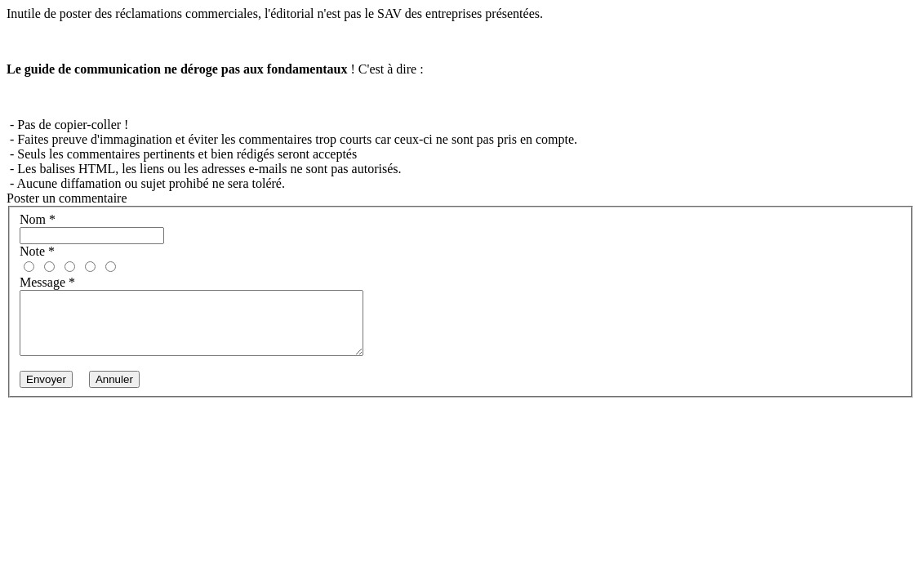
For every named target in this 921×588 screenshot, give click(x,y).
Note (37, 251)
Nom (38, 219)
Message (47, 282)
